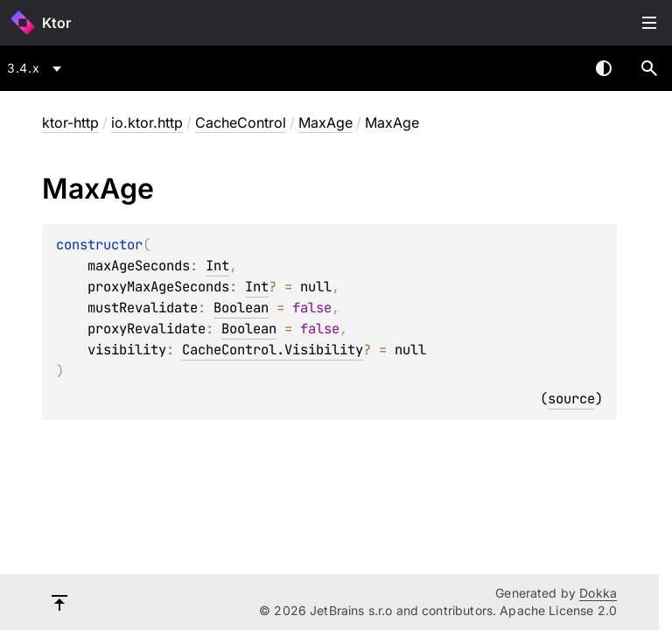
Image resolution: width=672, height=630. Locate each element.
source (571, 399)
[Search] (649, 68)
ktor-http (70, 122)
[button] (649, 68)
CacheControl (241, 122)
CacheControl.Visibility (273, 350)
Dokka (598, 593)
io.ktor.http (147, 122)
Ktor (56, 23)
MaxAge (325, 122)
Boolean (241, 308)
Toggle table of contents (649, 23)
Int (217, 266)
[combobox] (37, 68)
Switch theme (604, 68)
